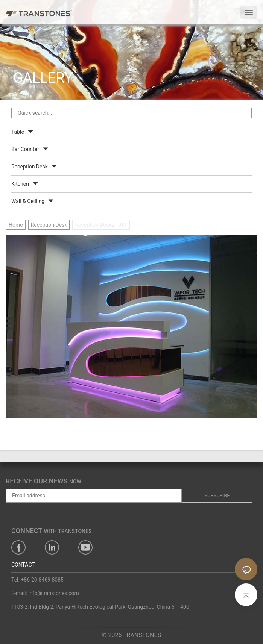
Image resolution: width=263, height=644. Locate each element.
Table (18, 132)
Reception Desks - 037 (101, 225)
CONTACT (23, 565)
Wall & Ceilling (28, 201)
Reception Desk (30, 167)
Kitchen (20, 184)
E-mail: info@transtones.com (45, 593)
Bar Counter (25, 149)
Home (16, 225)
